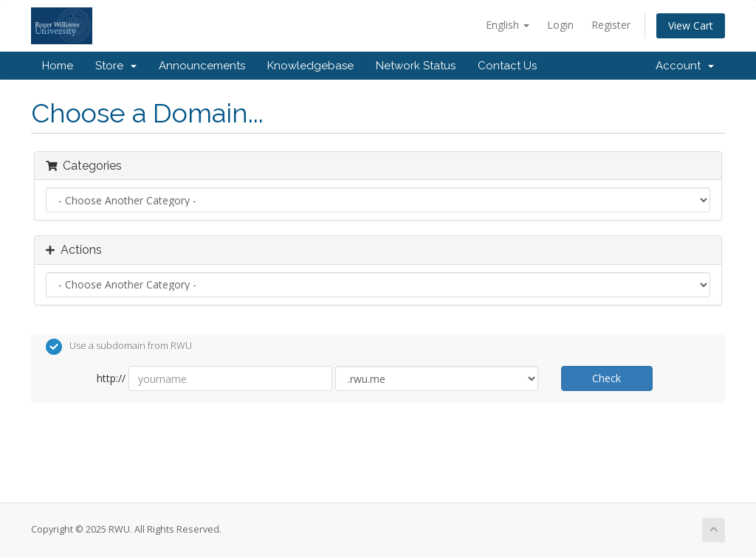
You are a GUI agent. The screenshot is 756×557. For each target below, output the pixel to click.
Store (116, 66)
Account (685, 66)
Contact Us (507, 66)
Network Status (416, 66)
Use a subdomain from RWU (119, 347)
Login (560, 25)
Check (606, 378)
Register (611, 25)
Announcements (202, 66)
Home (58, 66)
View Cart (691, 25)
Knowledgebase (310, 66)
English (508, 25)
